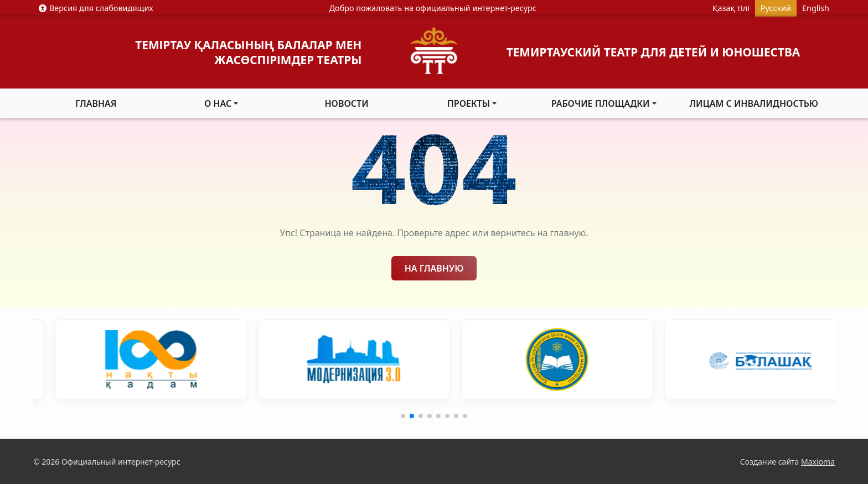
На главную (434, 268)
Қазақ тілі (731, 8)
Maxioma (818, 462)
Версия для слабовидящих (96, 8)
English (816, 8)
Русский (776, 8)
